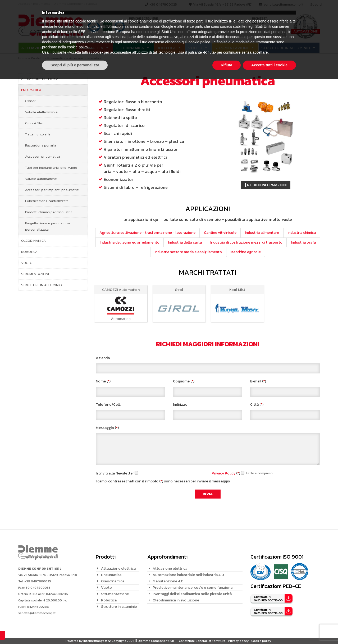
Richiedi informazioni (266, 185)
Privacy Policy (223, 473)
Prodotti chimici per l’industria (49, 212)
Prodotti (179, 21)
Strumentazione (232, 48)
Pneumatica (91, 48)
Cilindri (31, 101)
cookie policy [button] (199, 607)
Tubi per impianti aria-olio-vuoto (51, 168)
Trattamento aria (38, 134)
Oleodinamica (130, 48)
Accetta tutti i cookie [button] (269, 629)
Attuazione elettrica (44, 48)
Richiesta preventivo (262, 21)
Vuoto (195, 48)
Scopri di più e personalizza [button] (75, 629)
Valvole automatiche (41, 179)
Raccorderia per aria (41, 145)
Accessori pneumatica (43, 156)
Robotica (166, 48)
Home (23, 58)
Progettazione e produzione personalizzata (47, 226)
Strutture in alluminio (286, 48)
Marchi (197, 21)
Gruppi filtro (34, 123)
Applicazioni (218, 21)
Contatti (240, 21)
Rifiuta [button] (227, 629)
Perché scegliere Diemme (143, 21)
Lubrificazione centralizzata (47, 201)
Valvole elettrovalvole (41, 112)
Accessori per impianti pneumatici (52, 190)
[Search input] (204, 33)
